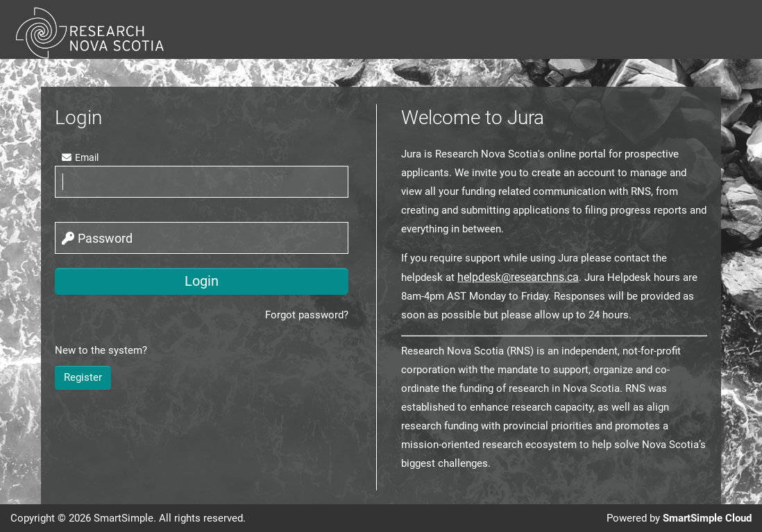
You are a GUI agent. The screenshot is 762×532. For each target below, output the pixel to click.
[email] (202, 182)
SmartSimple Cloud (707, 518)
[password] (202, 238)
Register (83, 377)
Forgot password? (307, 315)
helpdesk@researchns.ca (518, 277)
